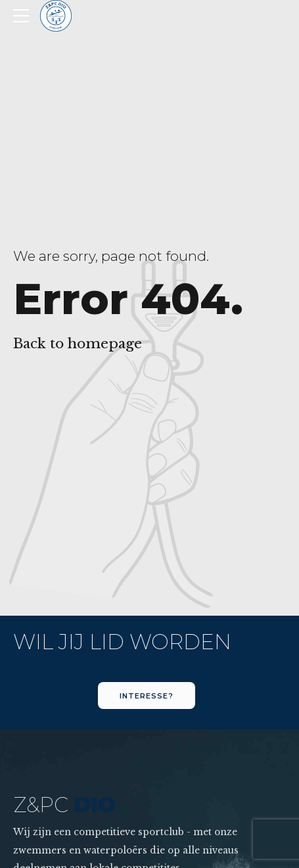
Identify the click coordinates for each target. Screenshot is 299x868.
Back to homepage (78, 344)
